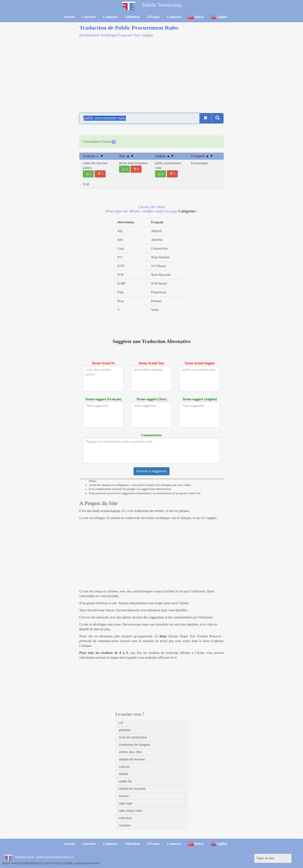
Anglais (165, 156)
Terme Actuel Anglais (200, 363)
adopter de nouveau (132, 759)
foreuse (124, 796)
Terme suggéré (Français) (103, 399)
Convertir (89, 17)
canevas (124, 767)
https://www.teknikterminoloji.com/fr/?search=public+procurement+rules (51, 863)
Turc (127, 156)
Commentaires (151, 435)
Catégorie (202, 156)
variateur (125, 825)
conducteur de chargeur (135, 745)
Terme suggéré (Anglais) (200, 399)
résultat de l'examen (132, 789)
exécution (125, 818)
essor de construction (133, 737)
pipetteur (125, 730)
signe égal (126, 803)
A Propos (153, 17)
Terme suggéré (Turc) (152, 399)
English (219, 17)
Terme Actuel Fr (103, 363)
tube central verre (131, 811)
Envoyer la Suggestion (152, 471)
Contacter (174, 17)
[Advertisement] (151, 74)
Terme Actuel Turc (151, 363)
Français (93, 156)
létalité (124, 774)
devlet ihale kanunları (133, 163)
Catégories (110, 17)
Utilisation (132, 17)
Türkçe (196, 17)
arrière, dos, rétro (130, 752)
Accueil (69, 17)
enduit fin (125, 781)
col (121, 723)
